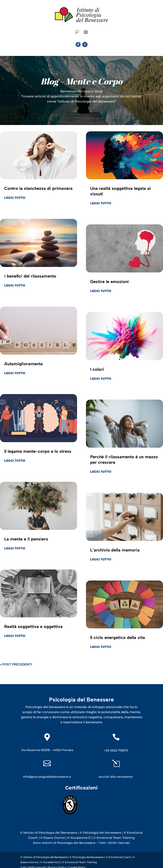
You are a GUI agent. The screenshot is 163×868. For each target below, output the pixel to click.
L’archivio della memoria (115, 550)
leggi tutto (15, 198)
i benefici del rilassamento (30, 276)
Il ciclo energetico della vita (118, 637)
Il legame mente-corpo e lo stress (38, 451)
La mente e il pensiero (26, 539)
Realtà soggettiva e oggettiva (33, 626)
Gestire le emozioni (110, 282)
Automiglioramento (24, 364)
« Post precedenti (16, 664)
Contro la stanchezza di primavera (38, 188)
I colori (97, 369)
